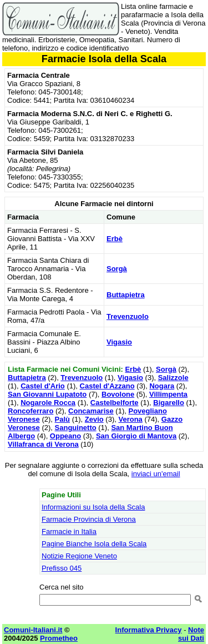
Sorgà (117, 269)
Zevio (94, 419)
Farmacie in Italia (69, 531)
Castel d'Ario (43, 386)
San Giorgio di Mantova (136, 436)
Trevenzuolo (128, 316)
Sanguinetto (76, 428)
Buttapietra (126, 295)
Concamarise (91, 411)
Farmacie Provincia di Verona (89, 519)
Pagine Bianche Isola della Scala (94, 544)
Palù (62, 419)
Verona (130, 419)
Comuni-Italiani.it (33, 630)
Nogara (162, 386)
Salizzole (173, 378)
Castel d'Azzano (107, 386)
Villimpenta (168, 394)
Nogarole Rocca (48, 403)
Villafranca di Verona (43, 444)
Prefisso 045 (62, 568)
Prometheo (59, 638)
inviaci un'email (156, 474)
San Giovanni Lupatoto (47, 394)
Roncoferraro (31, 411)
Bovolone (118, 394)
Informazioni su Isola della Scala (93, 507)
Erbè (115, 239)
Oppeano (65, 436)
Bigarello (169, 403)
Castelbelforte (115, 403)
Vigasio (119, 342)
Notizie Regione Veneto (79, 556)
